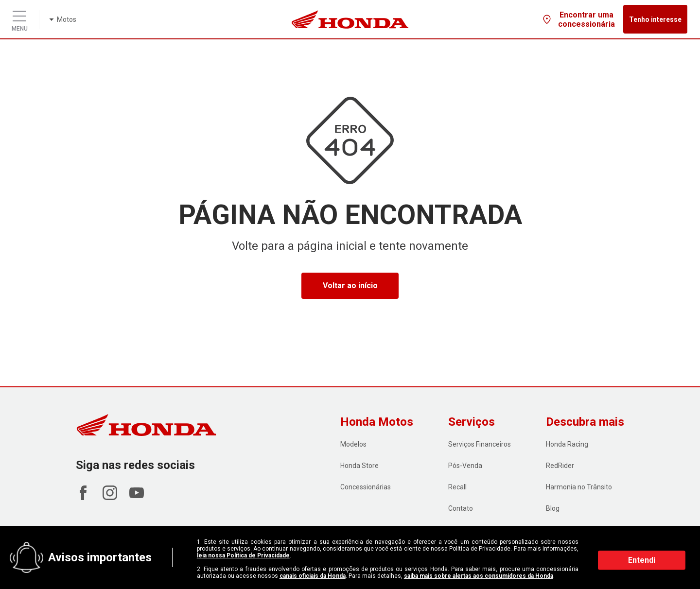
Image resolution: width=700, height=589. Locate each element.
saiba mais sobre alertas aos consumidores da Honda (479, 576)
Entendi (642, 560)
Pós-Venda (465, 466)
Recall (457, 487)
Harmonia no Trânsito (579, 487)
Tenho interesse (655, 19)
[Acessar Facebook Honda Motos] (83, 497)
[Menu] (19, 14)
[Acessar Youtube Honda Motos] (137, 497)
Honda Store (359, 466)
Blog (553, 508)
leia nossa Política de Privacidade (243, 555)
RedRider (560, 466)
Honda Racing (567, 444)
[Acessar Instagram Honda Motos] (110, 497)
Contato (461, 508)
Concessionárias (366, 487)
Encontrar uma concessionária (578, 19)
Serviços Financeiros (480, 444)
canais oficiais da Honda (313, 576)
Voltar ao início (350, 286)
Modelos (353, 444)
